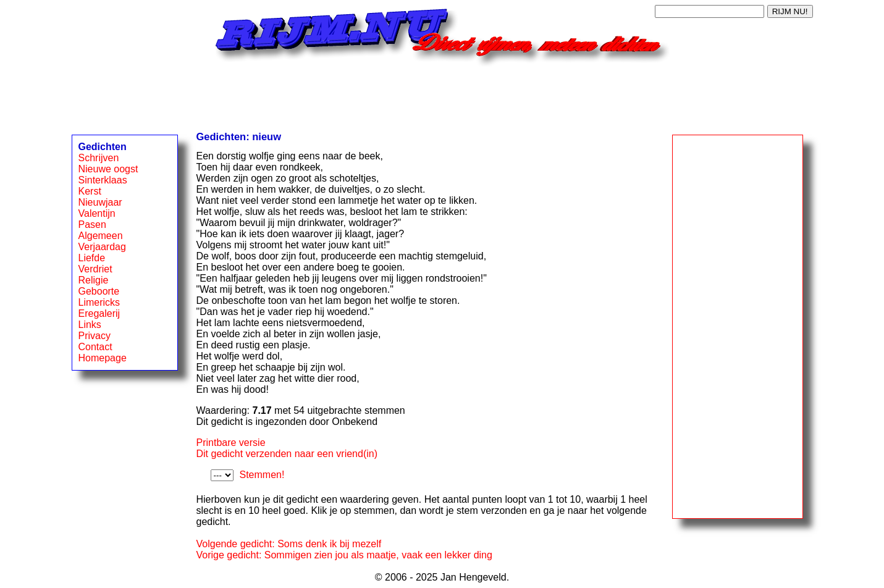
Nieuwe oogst (108, 169)
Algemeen (101, 236)
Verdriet (95, 269)
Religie (94, 280)
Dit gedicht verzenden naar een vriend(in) (287, 454)
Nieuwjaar (100, 202)
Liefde (92, 258)
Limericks (99, 302)
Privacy (95, 336)
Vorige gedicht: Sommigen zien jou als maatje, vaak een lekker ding (344, 555)
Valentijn (97, 213)
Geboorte (99, 291)
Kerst (90, 191)
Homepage (103, 358)
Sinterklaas (103, 180)
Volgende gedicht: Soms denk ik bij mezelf (289, 544)
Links (90, 325)
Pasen (92, 225)
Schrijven (99, 158)
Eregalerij (99, 313)
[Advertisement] (442, 94)
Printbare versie (231, 443)
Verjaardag (102, 247)
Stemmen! (262, 475)
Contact (95, 347)
